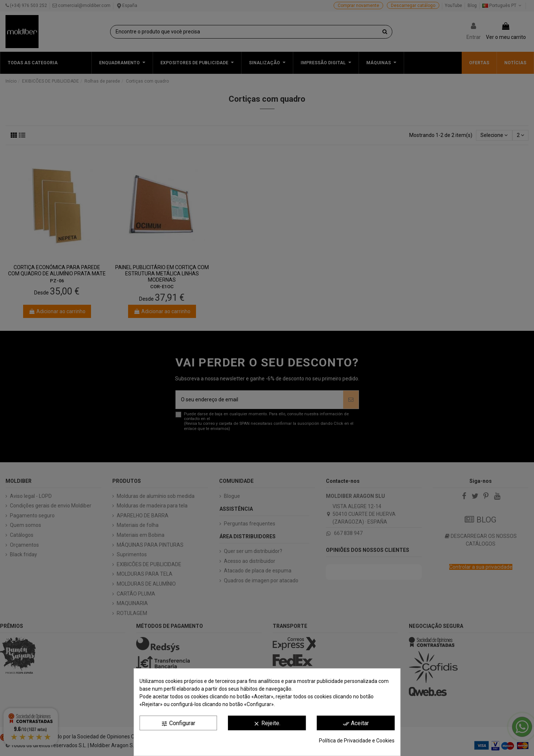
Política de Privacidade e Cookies (357, 741)
